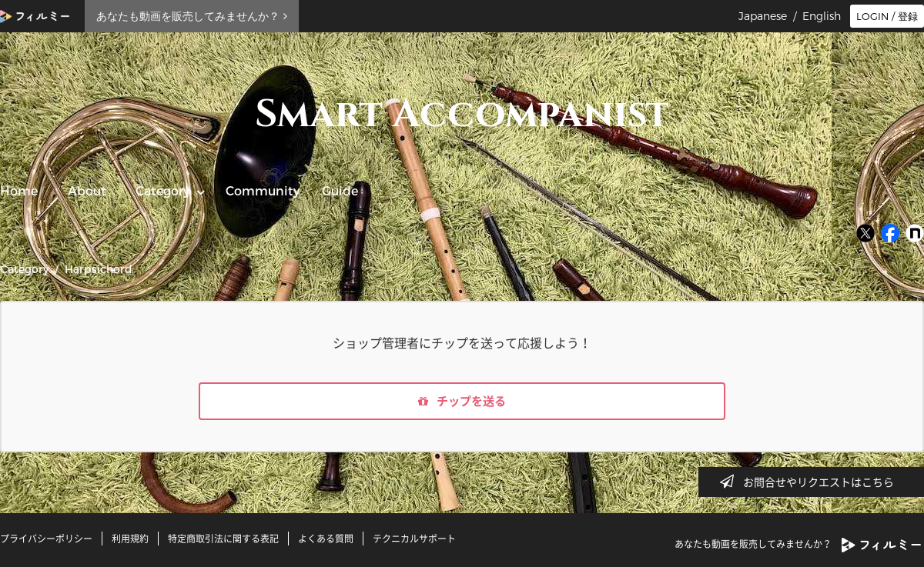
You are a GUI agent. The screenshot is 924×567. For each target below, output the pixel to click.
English (822, 16)
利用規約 (130, 539)
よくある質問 (326, 539)
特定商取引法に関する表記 (223, 539)
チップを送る (462, 402)
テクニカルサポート (414, 539)
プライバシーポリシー (46, 539)
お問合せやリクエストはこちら (812, 482)
